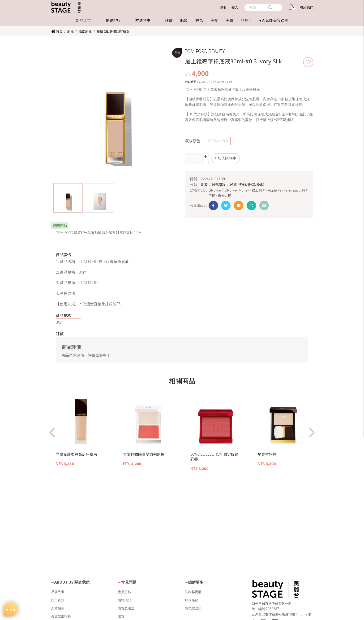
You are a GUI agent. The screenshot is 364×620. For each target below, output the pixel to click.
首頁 (57, 31)
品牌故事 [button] (58, 592)
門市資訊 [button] (58, 600)
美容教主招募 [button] (61, 616)
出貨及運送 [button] (126, 608)
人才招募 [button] (58, 608)
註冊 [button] (223, 7)
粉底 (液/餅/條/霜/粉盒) (113, 31)
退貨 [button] (121, 616)
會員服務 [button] (124, 592)
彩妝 (184, 20)
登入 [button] (235, 7)
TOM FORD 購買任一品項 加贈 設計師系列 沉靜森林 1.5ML (100, 233)
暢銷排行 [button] (113, 20)
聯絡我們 (307, 7)
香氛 (199, 20)
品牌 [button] (246, 20)
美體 (229, 20)
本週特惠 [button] (143, 20)
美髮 (214, 20)
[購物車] (291, 8)
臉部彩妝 (86, 31)
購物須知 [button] (124, 600)
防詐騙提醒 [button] (193, 592)
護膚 (169, 20)
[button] (68, 198)
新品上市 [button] (83, 20)
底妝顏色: (193, 141)
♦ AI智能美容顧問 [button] (274, 20)
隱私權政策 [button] (193, 608)
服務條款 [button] (192, 600)
